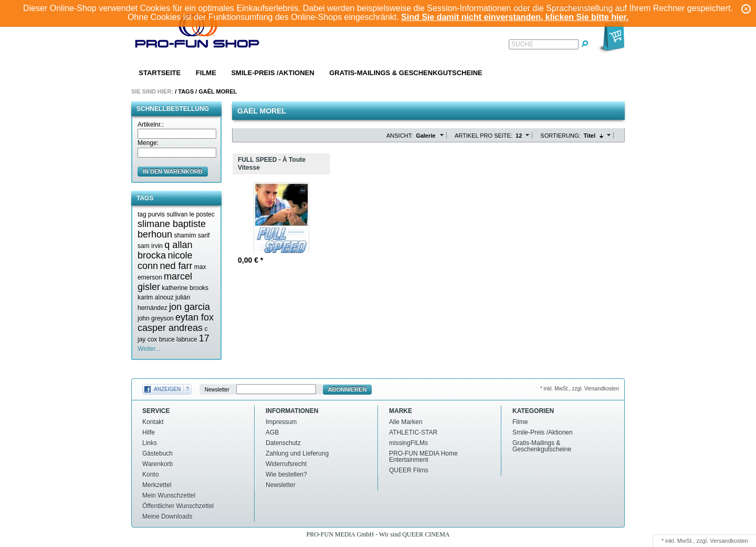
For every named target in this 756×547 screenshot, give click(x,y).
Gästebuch (157, 453)
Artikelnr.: (151, 125)
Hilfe (149, 432)
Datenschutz (283, 443)
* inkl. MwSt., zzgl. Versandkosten (580, 389)
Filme (206, 73)
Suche (522, 44)
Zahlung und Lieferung (297, 453)
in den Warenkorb (173, 171)
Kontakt (153, 422)
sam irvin (150, 246)
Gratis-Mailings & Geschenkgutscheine (406, 73)
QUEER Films (409, 470)
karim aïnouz (156, 297)
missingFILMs (408, 443)
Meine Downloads (167, 517)
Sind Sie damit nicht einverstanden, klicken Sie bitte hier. (515, 17)
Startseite (160, 73)
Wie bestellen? (286, 474)
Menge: (148, 143)
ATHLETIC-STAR (413, 432)
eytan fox (195, 317)
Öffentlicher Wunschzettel (178, 506)
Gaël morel (218, 91)
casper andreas (170, 328)
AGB (272, 432)
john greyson (156, 318)
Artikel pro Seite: (484, 136)
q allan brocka (165, 250)
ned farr (176, 266)
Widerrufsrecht (286, 464)
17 (204, 338)
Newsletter (217, 390)
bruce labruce (178, 339)
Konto (150, 474)
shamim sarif (192, 235)
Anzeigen (167, 389)
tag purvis (151, 214)
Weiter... (149, 349)
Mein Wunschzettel (169, 496)
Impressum (281, 422)
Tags (186, 91)
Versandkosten (729, 541)
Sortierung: (560, 136)
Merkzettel (157, 485)
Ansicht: (400, 136)
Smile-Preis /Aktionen (272, 73)
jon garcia (190, 307)
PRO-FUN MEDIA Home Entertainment (423, 457)
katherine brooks (185, 288)
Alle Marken (406, 422)
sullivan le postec (190, 214)
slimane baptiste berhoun (172, 229)
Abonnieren (348, 389)
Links (150, 443)
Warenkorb (157, 464)
